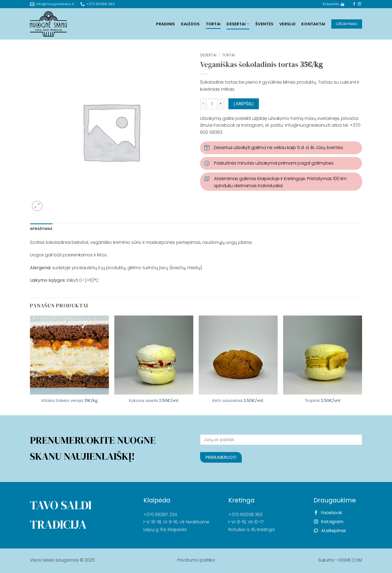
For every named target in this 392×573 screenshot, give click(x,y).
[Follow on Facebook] (354, 4)
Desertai (238, 24)
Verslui (287, 24)
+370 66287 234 (160, 515)
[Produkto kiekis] (212, 104)
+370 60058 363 (245, 515)
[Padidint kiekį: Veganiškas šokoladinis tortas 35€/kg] (221, 104)
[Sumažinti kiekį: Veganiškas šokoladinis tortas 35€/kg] (203, 104)
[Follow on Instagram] (359, 4)
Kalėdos (190, 24)
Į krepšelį (244, 104)
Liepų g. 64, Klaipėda (165, 530)
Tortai (213, 24)
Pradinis (165, 24)
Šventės (264, 24)
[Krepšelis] (333, 4)
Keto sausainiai (238, 401)
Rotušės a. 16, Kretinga (252, 530)
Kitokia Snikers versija (70, 401)
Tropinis (323, 401)
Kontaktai (313, 24)
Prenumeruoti (221, 457)
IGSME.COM (350, 560)
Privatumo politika (196, 560)
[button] (37, 206)
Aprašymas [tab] (41, 229)
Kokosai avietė (154, 401)
